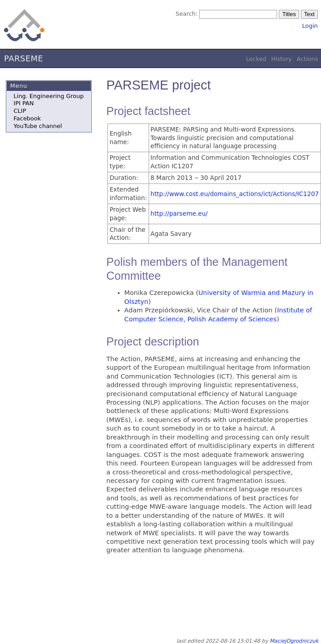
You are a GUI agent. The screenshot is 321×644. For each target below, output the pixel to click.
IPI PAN (24, 103)
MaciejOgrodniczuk (294, 641)
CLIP (20, 111)
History (282, 59)
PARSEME (24, 58)
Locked (256, 59)
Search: (186, 14)
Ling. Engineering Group (49, 96)
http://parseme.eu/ (179, 213)
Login (310, 26)
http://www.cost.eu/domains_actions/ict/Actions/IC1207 (235, 194)
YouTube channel (38, 126)
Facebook (27, 118)
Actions (307, 59)
